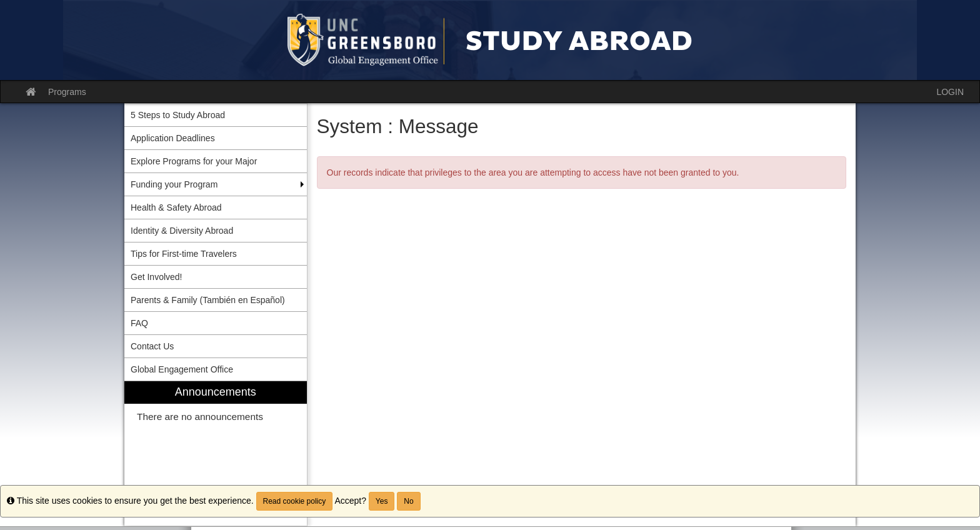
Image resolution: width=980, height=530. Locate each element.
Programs (67, 92)
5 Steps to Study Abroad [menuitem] (178, 115)
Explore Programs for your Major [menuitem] (194, 161)
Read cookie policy (295, 501)
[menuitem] (216, 453)
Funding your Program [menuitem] (174, 184)
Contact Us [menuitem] (152, 346)
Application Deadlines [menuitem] (173, 138)
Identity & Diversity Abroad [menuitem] (182, 231)
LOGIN (950, 92)
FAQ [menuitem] (139, 323)
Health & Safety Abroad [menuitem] (176, 207)
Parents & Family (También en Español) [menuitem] (208, 300)
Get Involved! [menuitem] (157, 277)
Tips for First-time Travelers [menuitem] (184, 254)
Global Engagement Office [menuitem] (182, 369)
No (408, 501)
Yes (382, 501)
